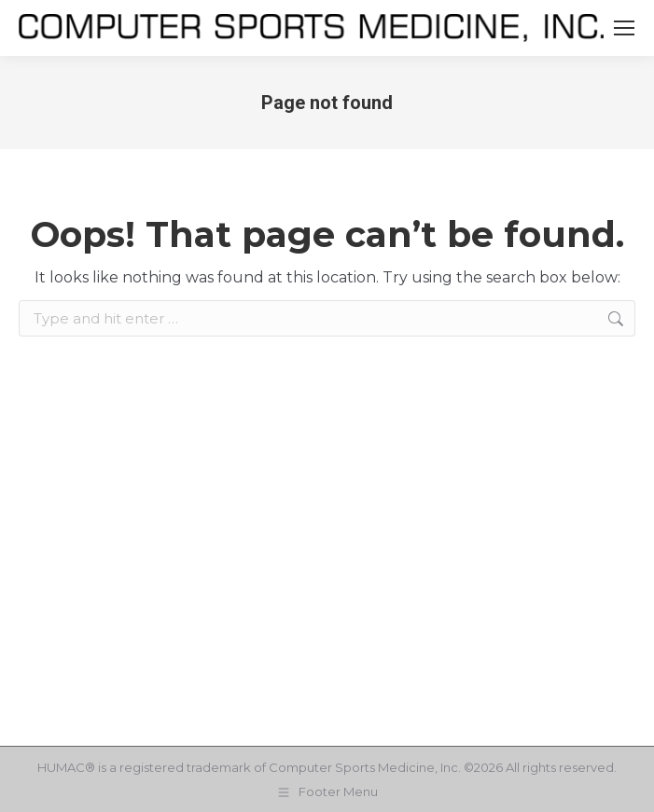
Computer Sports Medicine (352, 767)
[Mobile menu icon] (624, 28)
